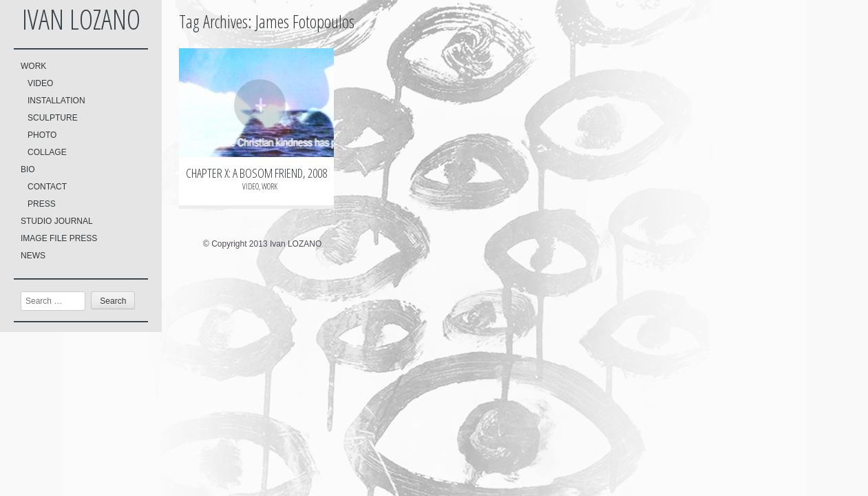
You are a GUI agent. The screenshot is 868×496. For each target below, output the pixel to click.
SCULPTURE (53, 118)
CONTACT (47, 187)
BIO (28, 169)
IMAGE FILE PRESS (59, 238)
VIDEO (40, 83)
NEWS (33, 256)
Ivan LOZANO (81, 19)
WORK (33, 66)
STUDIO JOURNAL (57, 221)
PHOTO (42, 135)
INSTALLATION (56, 101)
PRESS (42, 204)
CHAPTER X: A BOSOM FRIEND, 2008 (256, 173)
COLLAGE (47, 152)
